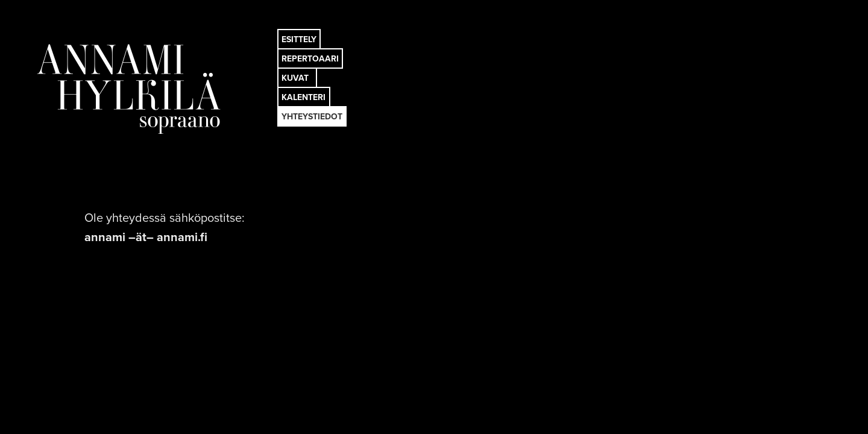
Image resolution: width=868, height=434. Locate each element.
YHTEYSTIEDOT (312, 117)
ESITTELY (299, 39)
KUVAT (295, 78)
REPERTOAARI (310, 59)
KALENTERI (303, 97)
